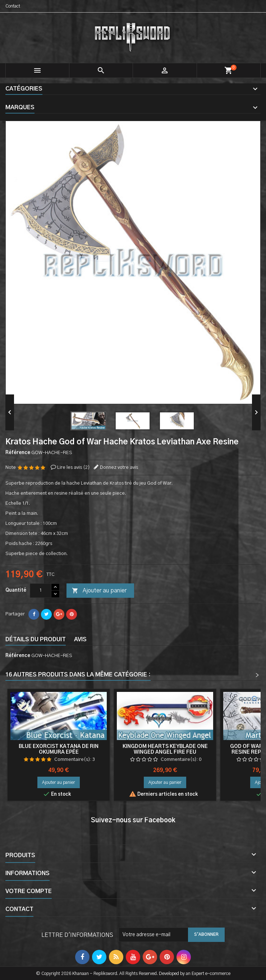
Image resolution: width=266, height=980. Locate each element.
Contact (13, 6)
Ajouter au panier (99, 591)
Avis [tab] (80, 639)
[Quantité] (41, 591)
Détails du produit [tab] (36, 639)
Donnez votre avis (119, 468)
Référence (18, 453)
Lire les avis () (74, 468)
